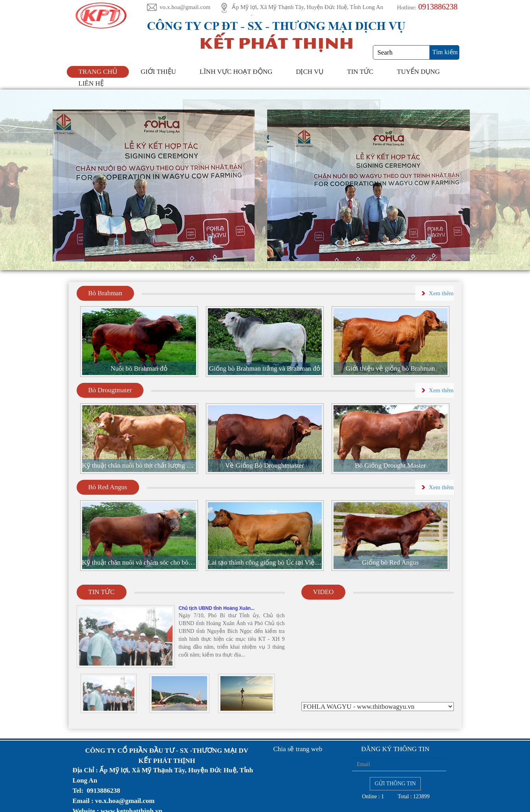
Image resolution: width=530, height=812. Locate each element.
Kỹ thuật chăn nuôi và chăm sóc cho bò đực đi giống (139, 562)
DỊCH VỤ (310, 72)
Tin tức (360, 72)
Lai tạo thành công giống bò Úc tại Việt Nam (265, 562)
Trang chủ (98, 72)
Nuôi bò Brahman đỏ (139, 369)
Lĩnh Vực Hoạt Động (236, 72)
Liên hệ (91, 83)
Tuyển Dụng (418, 72)
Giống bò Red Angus (390, 562)
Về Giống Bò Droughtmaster (265, 465)
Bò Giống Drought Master (390, 465)
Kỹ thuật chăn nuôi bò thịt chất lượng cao (139, 465)
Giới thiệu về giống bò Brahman (390, 369)
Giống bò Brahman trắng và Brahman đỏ (265, 369)
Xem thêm (441, 293)
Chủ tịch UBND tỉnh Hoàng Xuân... (217, 608)
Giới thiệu (158, 72)
